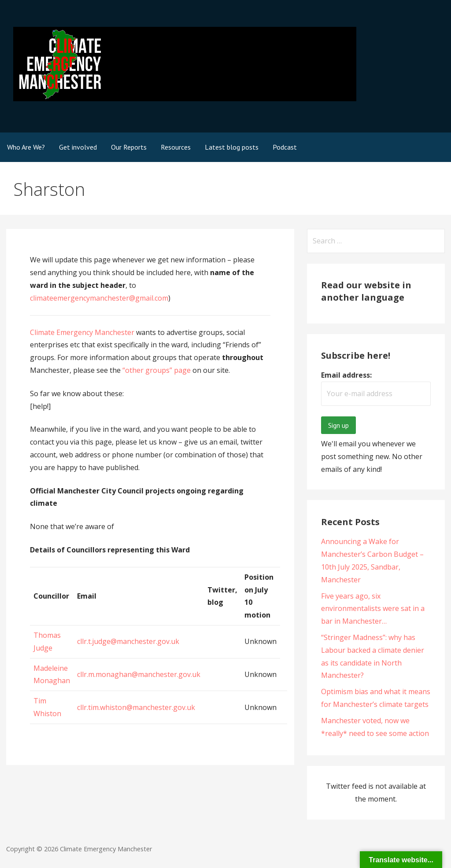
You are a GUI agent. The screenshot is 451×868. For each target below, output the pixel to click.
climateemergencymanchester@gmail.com (99, 298)
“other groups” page (157, 370)
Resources (176, 147)
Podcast (285, 147)
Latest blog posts (232, 147)
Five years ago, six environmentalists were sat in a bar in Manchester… (373, 609)
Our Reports (129, 147)
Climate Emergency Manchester (82, 332)
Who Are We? (26, 147)
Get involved (78, 147)
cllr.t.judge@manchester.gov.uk (128, 641)
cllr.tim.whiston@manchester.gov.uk (136, 707)
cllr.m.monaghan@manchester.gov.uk (139, 674)
